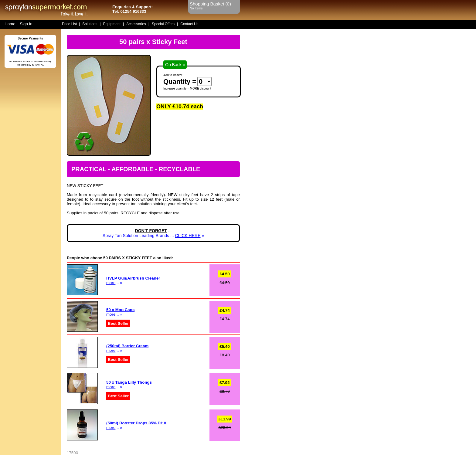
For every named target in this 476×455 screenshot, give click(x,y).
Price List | (71, 24)
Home (10, 24)
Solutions (90, 24)
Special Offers (163, 24)
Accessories (136, 24)
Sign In (26, 24)
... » (120, 312)
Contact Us (189, 24)
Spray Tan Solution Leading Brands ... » (153, 236)
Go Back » (175, 65)
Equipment (112, 24)
